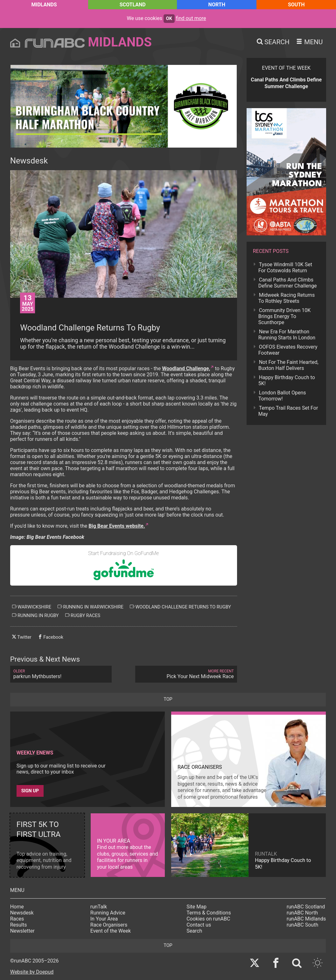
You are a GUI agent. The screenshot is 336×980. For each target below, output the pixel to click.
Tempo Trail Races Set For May (288, 411)
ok (169, 19)
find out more (191, 18)
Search (194, 931)
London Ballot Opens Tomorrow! (282, 396)
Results (19, 925)
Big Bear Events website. (117, 526)
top (168, 699)
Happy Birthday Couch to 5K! (287, 380)
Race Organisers (109, 925)
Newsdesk (22, 913)
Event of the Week (111, 931)
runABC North (302, 913)
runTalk (99, 907)
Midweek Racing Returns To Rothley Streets (287, 298)
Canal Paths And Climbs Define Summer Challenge (288, 283)
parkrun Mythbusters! (61, 674)
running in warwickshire (91, 607)
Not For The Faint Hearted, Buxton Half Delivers (288, 365)
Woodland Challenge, (186, 368)
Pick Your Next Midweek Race (186, 674)
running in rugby (35, 615)
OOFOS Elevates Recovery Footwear (288, 350)
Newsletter (22, 931)
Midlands (44, 5)
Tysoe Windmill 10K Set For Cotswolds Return (285, 268)
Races (17, 919)
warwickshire (32, 607)
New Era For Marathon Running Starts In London (287, 335)
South (296, 5)
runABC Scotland (306, 907)
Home (17, 907)
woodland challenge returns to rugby (180, 607)
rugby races (83, 615)
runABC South (302, 925)
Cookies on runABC (208, 919)
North (217, 5)
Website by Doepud (32, 972)
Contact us (199, 925)
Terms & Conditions (209, 913)
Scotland (133, 5)
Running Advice (108, 913)
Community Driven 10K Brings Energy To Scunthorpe (285, 316)
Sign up (30, 791)
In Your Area (104, 919)
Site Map (196, 907)
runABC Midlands (306, 919)
